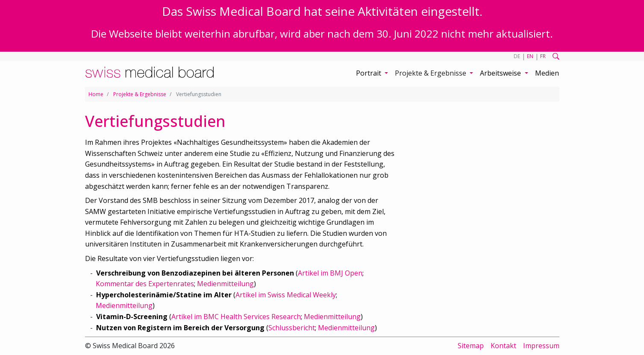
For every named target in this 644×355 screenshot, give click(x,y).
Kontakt (503, 346)
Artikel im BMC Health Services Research (236, 317)
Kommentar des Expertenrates (145, 284)
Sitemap (471, 346)
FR (543, 56)
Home (96, 94)
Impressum (541, 346)
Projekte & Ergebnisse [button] (431, 73)
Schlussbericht (292, 328)
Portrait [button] (369, 73)
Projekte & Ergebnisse (140, 94)
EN (530, 56)
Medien (547, 73)
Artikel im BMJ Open (330, 273)
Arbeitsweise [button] (501, 73)
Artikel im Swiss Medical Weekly (286, 295)
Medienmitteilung (225, 284)
